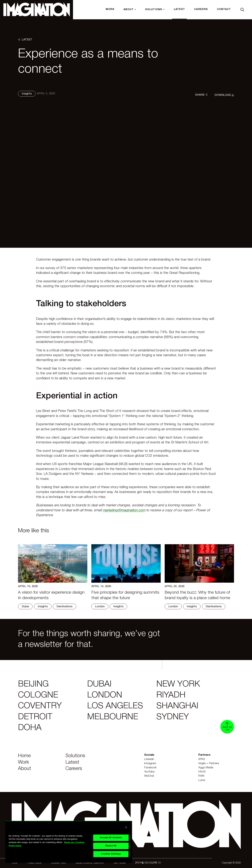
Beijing (33, 684)
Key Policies (119, 863)
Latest (72, 762)
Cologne (38, 695)
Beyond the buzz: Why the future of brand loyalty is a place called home (197, 595)
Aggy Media (206, 768)
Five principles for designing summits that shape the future (125, 595)
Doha (30, 728)
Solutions (75, 756)
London (105, 695)
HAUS (202, 772)
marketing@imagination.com (124, 510)
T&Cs (14, 863)
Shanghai (177, 706)
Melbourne (113, 717)
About (24, 769)
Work (23, 762)
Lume (202, 780)
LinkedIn (149, 759)
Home (24, 756)
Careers (74, 769)
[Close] (126, 827)
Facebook (150, 768)
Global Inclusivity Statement (90, 863)
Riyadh (171, 695)
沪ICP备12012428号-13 (148, 863)
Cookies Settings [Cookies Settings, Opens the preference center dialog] (111, 854)
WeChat (149, 776)
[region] (69, 842)
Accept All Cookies (111, 838)
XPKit (202, 759)
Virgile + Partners (209, 763)
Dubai (99, 684)
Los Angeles (115, 706)
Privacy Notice (34, 863)
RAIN (201, 776)
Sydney (173, 717)
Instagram (150, 763)
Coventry (40, 706)
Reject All (111, 846)
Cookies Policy (58, 863)
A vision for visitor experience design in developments (51, 595)
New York (178, 684)
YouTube (149, 772)
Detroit (35, 717)
